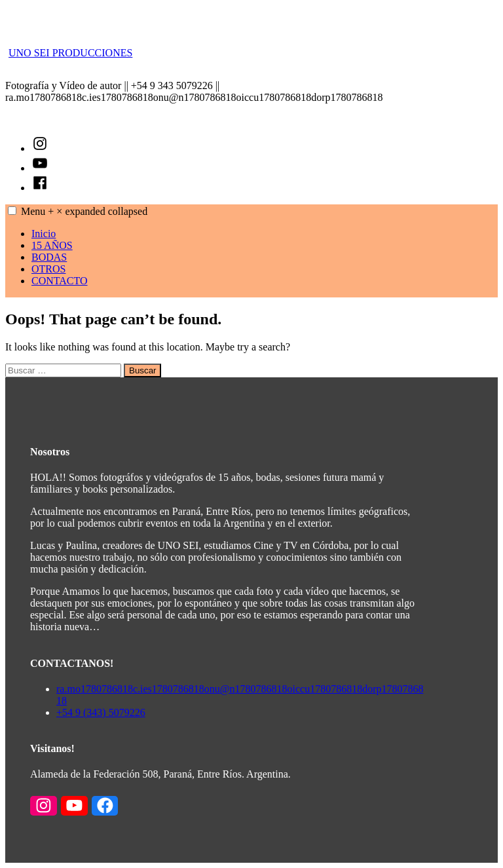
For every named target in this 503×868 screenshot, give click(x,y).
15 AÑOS (52, 245)
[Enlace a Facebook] (105, 806)
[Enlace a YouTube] (74, 806)
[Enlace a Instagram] (44, 806)
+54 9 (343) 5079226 (101, 712)
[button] (12, 211)
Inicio (44, 234)
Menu (84, 211)
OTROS (48, 269)
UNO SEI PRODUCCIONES (70, 53)
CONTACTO (60, 281)
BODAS (49, 257)
